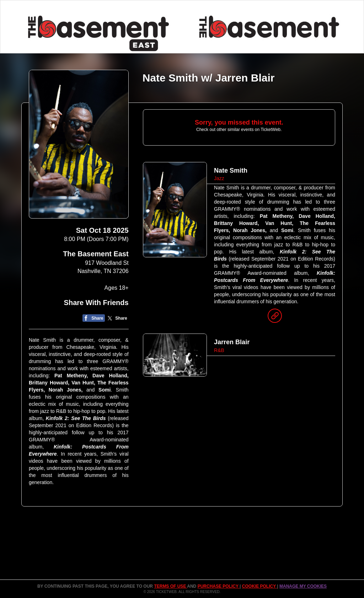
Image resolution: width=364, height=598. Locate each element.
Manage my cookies (303, 586)
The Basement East (96, 254)
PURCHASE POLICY (219, 586)
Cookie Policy (259, 586)
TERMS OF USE (170, 586)
